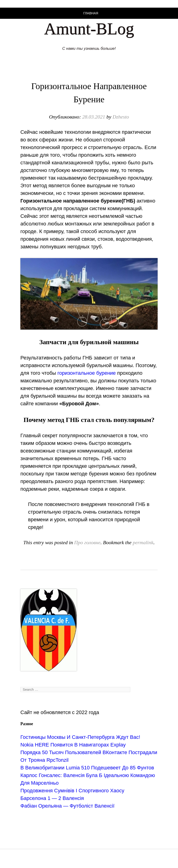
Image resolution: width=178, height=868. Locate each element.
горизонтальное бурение (87, 373)
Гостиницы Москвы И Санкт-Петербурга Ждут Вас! (80, 737)
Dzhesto (121, 117)
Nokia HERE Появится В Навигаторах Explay (73, 745)
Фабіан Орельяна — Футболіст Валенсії (67, 806)
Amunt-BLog (89, 29)
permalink (143, 542)
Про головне (87, 542)
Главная (91, 13)
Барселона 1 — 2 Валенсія (52, 798)
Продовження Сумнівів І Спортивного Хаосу (72, 791)
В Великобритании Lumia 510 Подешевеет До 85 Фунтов (87, 768)
